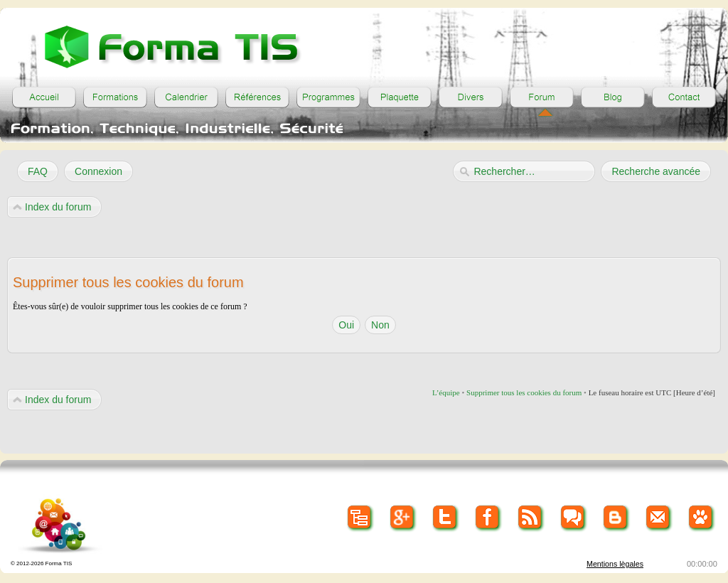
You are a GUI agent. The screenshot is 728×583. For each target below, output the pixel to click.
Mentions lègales (615, 564)
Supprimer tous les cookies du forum (524, 392)
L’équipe (446, 392)
